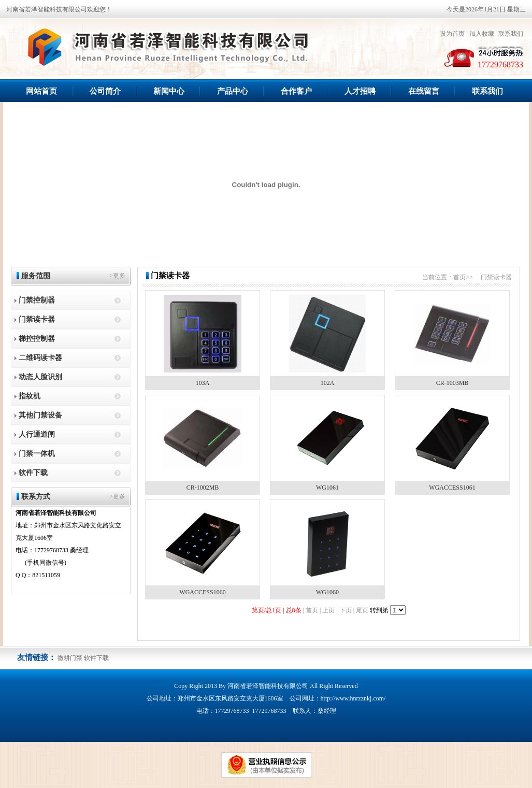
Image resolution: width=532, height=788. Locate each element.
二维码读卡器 (40, 358)
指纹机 (30, 396)
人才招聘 (360, 91)
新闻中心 (169, 91)
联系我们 (511, 34)
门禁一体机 (37, 454)
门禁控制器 (37, 300)
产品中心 (233, 91)
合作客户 (296, 91)
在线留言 (424, 91)
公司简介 (105, 91)
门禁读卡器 (37, 319)
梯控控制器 (37, 339)
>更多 (117, 276)
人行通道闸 (37, 434)
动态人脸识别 (40, 377)
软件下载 (33, 473)
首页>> (463, 277)
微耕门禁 (70, 658)
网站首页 (41, 91)
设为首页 (452, 34)
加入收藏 (482, 34)
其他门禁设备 (40, 415)
